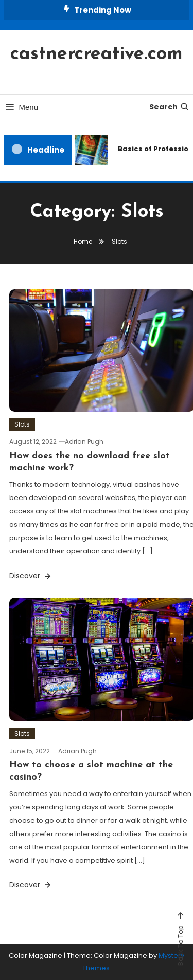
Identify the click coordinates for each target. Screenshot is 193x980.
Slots (22, 424)
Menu (21, 107)
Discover (31, 576)
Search (169, 107)
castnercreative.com (97, 54)
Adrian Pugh (84, 442)
